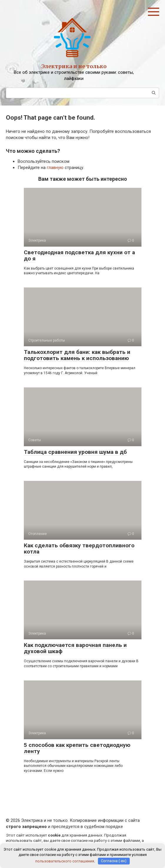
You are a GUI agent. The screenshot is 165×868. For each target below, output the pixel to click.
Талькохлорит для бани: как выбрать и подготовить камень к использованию (77, 355)
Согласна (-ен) (114, 861)
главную (55, 168)
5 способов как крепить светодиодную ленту (77, 748)
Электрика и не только (74, 66)
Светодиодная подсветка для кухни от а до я (79, 255)
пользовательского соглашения (65, 861)
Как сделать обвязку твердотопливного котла (79, 548)
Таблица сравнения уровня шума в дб (75, 452)
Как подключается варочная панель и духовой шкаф (75, 648)
